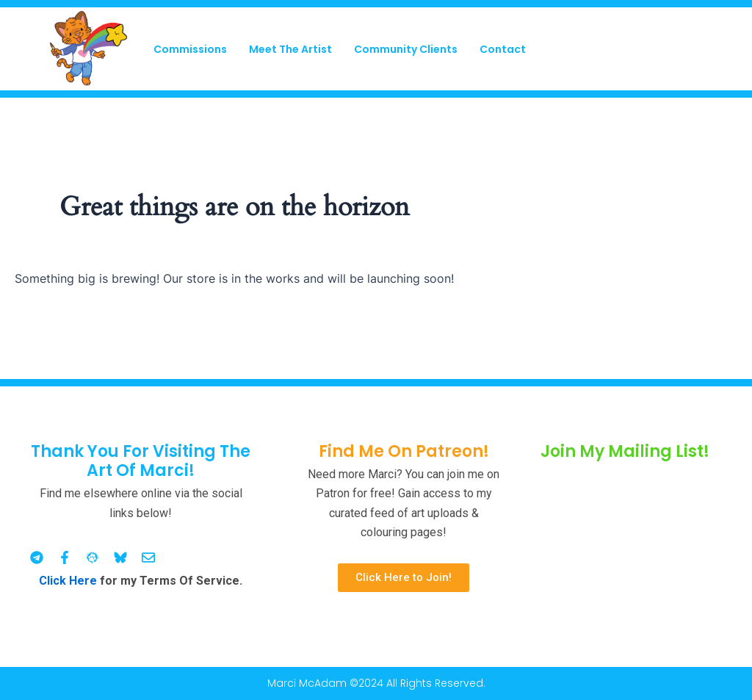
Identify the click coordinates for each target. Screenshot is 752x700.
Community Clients (406, 49)
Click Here (68, 581)
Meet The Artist (290, 49)
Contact (503, 49)
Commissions (190, 49)
